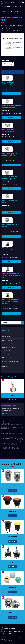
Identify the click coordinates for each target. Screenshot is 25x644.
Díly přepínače (6, 370)
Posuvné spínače (15, 446)
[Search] (11, 323)
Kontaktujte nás (9, 449)
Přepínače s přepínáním (8, 333)
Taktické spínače (6, 354)
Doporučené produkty (12, 464)
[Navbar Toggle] (23, 3)
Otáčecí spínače (6, 351)
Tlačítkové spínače (9, 445)
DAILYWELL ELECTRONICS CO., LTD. (10, 638)
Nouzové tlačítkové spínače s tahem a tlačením (11, 362)
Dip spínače (3, 449)
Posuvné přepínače (7, 340)
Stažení (5, 414)
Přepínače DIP (6, 367)
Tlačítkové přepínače (7, 344)
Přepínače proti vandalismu (9, 347)
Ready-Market (14, 641)
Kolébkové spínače (16, 445)
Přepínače (3, 446)
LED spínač (17, 447)
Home (4, 11)
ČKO (7, 11)
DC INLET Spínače (7, 358)
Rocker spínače (6, 337)
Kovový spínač (8, 446)
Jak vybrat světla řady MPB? (15, 11)
